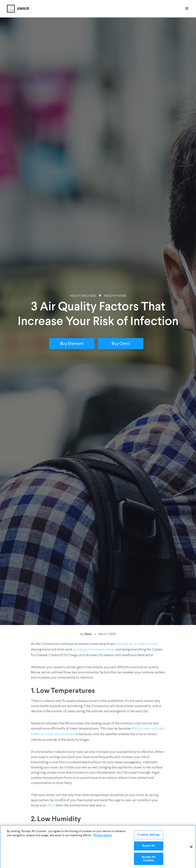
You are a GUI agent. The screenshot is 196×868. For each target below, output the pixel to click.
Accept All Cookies (149, 859)
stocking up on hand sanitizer (136, 644)
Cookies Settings (149, 835)
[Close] (191, 848)
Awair (88, 634)
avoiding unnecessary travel (94, 650)
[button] (187, 9)
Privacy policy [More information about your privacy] (103, 836)
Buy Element (72, 344)
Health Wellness (83, 296)
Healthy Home (115, 296)
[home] (18, 9)
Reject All (149, 847)
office (50, 806)
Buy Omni (121, 344)
